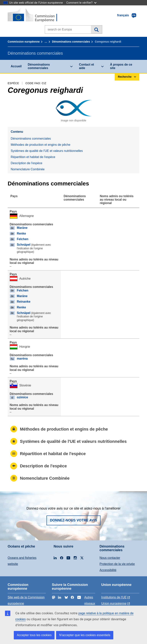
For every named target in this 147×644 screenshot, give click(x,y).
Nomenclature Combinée (28, 169)
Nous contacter (110, 558)
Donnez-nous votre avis (73, 520)
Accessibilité (108, 570)
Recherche (96, 30)
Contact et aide (87, 66)
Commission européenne (24, 42)
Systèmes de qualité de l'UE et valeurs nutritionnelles (47, 151)
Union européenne (114, 603)
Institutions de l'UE (114, 597)
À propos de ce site (121, 66)
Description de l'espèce (27, 163)
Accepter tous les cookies (34, 635)
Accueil (16, 66)
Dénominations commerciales (71, 42)
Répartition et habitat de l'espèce (33, 157)
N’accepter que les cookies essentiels (85, 635)
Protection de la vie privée (117, 564)
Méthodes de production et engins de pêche (40, 145)
